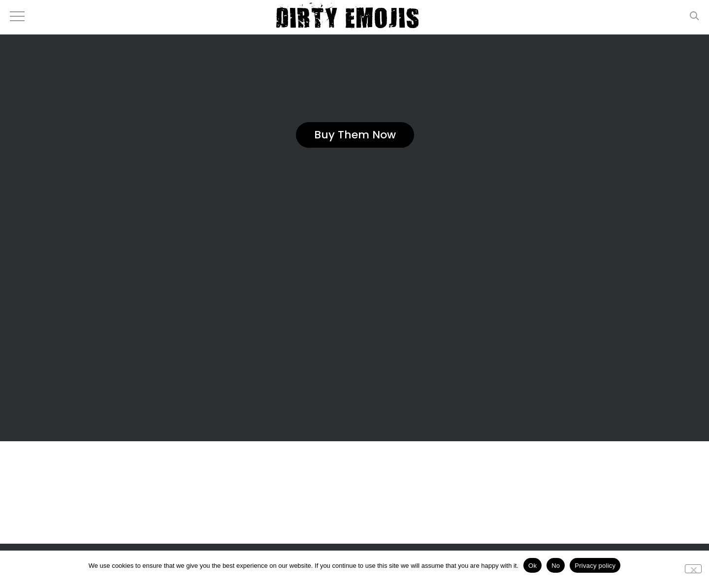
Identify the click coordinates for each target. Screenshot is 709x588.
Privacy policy (595, 566)
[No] (693, 569)
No (556, 566)
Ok (532, 566)
